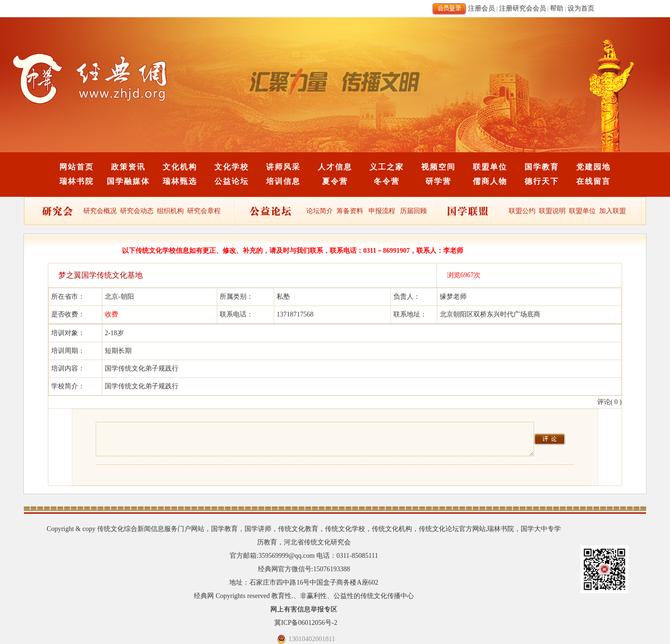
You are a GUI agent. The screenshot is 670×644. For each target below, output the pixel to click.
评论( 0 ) (609, 402)
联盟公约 (522, 211)
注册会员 (481, 8)
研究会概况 (100, 211)
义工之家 (387, 167)
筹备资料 (350, 211)
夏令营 (335, 181)
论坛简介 (320, 211)
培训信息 (283, 181)
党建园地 (593, 167)
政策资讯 (128, 167)
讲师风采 (283, 167)
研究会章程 (203, 211)
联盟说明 (552, 211)
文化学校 (232, 167)
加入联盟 (613, 211)
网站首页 (77, 167)
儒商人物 (490, 181)
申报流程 (382, 211)
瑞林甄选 (180, 181)
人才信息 (335, 167)
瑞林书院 (77, 181)
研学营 (438, 181)
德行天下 (542, 181)
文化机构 (180, 167)
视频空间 (438, 167)
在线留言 (593, 181)
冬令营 (387, 181)
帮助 (557, 8)
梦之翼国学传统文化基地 (100, 275)
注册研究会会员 (523, 8)
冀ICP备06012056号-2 (306, 623)
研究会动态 (137, 211)
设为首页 (581, 8)
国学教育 (542, 167)
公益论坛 (232, 181)
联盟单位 (490, 167)
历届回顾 (413, 211)
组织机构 (170, 211)
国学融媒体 (128, 181)
